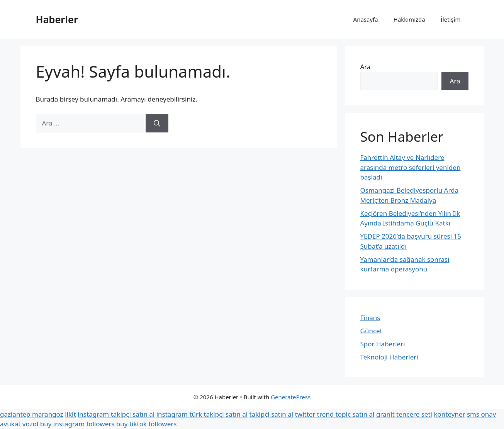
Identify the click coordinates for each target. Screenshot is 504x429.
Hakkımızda (409, 19)
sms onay (482, 414)
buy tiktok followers (147, 424)
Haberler (57, 19)
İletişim (451, 19)
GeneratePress (291, 397)
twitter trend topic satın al (335, 414)
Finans (370, 318)
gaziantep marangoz (32, 414)
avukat (10, 424)
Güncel (371, 331)
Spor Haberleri (383, 344)
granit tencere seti (404, 414)
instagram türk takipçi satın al (202, 414)
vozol (30, 424)
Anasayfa (366, 19)
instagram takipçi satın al (116, 414)
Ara (366, 67)
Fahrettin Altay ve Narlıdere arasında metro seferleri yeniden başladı (411, 167)
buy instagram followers (77, 424)
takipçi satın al (272, 414)
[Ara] (157, 123)
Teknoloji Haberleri (389, 357)
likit (70, 414)
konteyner (449, 414)
